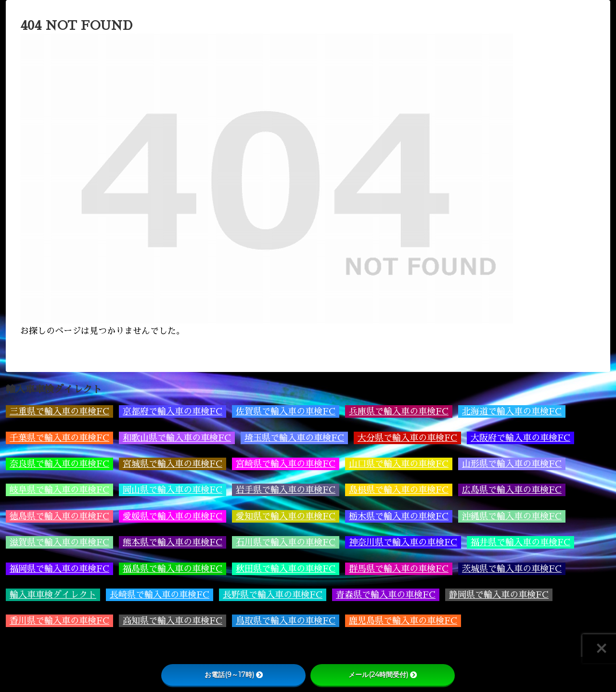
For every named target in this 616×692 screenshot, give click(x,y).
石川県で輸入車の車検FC (286, 542)
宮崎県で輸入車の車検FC (286, 464)
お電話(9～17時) (234, 675)
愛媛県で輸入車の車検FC (173, 516)
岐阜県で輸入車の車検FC (59, 490)
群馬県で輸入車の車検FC (399, 569)
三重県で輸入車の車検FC (59, 411)
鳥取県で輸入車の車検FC (286, 621)
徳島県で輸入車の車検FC (59, 516)
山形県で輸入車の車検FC (512, 464)
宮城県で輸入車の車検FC (173, 464)
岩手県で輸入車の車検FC (286, 490)
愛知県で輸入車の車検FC (286, 516)
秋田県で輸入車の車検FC (286, 569)
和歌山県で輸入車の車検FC (177, 438)
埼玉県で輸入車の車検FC (294, 438)
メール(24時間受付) (383, 675)
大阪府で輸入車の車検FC (520, 438)
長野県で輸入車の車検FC (273, 595)
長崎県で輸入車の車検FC (160, 595)
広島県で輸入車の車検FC (512, 490)
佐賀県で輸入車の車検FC (286, 411)
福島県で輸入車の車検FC (173, 569)
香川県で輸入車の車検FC (59, 621)
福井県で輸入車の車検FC (520, 542)
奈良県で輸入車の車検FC (59, 464)
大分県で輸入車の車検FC (407, 438)
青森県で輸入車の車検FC (386, 595)
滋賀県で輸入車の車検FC (59, 542)
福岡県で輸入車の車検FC (59, 569)
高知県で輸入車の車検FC (173, 621)
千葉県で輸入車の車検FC (59, 438)
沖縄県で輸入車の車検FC (512, 516)
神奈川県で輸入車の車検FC (403, 542)
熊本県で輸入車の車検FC (173, 542)
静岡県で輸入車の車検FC (499, 595)
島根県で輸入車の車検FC (399, 490)
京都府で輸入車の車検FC (173, 411)
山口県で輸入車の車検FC (399, 464)
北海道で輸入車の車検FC (512, 411)
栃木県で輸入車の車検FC (399, 516)
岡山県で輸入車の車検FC (173, 490)
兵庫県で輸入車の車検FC (399, 411)
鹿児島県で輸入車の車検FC (403, 621)
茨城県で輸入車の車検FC (512, 569)
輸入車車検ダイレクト (53, 595)
